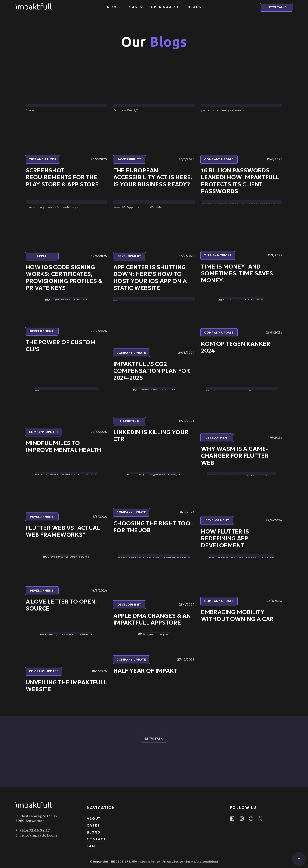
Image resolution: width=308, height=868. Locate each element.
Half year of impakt (145, 674)
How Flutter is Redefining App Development (225, 542)
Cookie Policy (150, 865)
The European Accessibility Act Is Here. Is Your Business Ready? (153, 181)
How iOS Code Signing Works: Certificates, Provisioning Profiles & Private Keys (64, 281)
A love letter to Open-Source (62, 608)
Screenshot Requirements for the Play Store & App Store (62, 181)
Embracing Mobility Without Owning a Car (237, 619)
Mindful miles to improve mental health (63, 450)
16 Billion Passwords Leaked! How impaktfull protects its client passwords (240, 184)
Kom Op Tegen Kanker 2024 (236, 350)
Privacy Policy (173, 865)
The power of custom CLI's (61, 349)
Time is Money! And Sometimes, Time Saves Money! (237, 277)
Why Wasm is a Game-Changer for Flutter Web (235, 459)
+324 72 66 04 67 (35, 833)
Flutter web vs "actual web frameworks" (63, 534)
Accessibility (129, 162)
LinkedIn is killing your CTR (151, 439)
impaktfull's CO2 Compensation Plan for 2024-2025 (152, 374)
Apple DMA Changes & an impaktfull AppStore (152, 623)
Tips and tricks (42, 162)
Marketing (130, 424)
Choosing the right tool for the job (153, 530)
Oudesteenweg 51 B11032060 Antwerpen (36, 821)
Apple (42, 259)
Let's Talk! (277, 7)
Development (130, 259)
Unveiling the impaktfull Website (66, 689)
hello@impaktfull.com (38, 838)
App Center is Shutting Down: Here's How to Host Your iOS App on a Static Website (150, 281)
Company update (219, 162)
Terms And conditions (202, 865)
